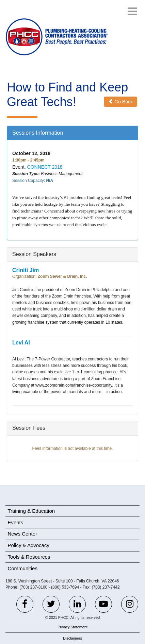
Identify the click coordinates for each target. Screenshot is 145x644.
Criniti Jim (26, 270)
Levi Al (21, 343)
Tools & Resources (29, 557)
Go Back (120, 102)
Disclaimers (72, 638)
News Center (22, 534)
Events (15, 522)
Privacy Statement (72, 627)
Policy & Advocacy (28, 545)
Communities (22, 568)
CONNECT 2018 (45, 167)
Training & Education (31, 511)
